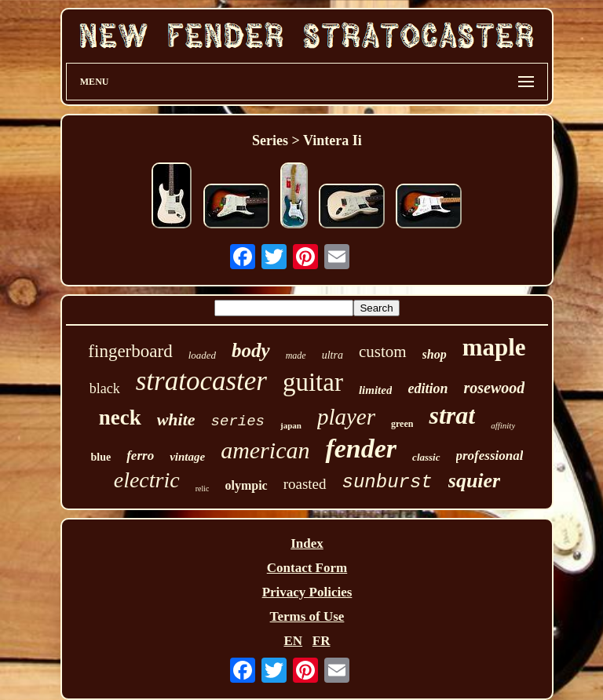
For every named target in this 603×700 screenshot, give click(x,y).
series (238, 421)
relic (203, 489)
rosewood (494, 388)
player (346, 417)
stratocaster (201, 381)
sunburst (387, 482)
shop (435, 354)
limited (376, 390)
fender (361, 448)
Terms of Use (307, 616)
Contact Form (307, 568)
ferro (140, 456)
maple (494, 347)
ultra (333, 355)
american (265, 450)
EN (293, 641)
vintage (187, 457)
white (176, 419)
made (296, 355)
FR (322, 641)
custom (383, 352)
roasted (305, 484)
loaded (202, 355)
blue (101, 457)
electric (147, 480)
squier (474, 481)
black (105, 388)
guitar (313, 382)
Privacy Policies (307, 592)
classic (426, 457)
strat (452, 415)
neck (120, 417)
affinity (503, 425)
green (402, 424)
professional (490, 456)
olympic (246, 485)
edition (428, 388)
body (251, 350)
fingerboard (130, 351)
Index (307, 543)
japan (291, 425)
